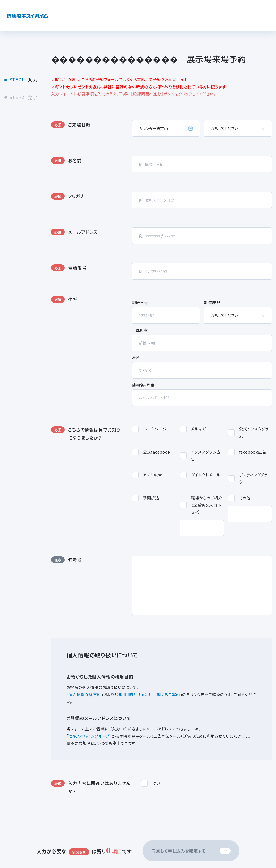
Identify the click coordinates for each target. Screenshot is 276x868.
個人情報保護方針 (85, 694)
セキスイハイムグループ (89, 736)
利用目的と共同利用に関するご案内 (149, 694)
